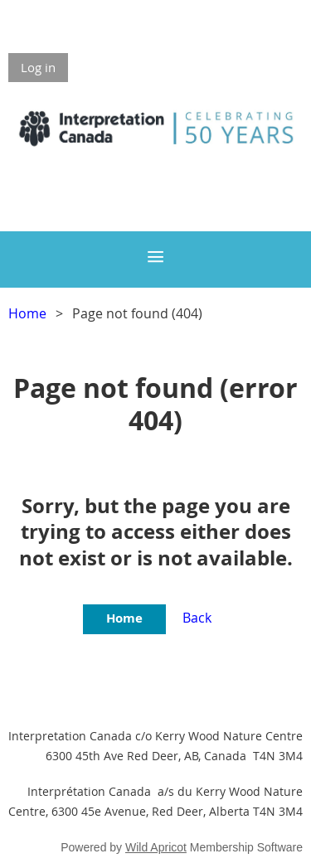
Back (197, 618)
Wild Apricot (156, 847)
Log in (38, 67)
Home (27, 313)
